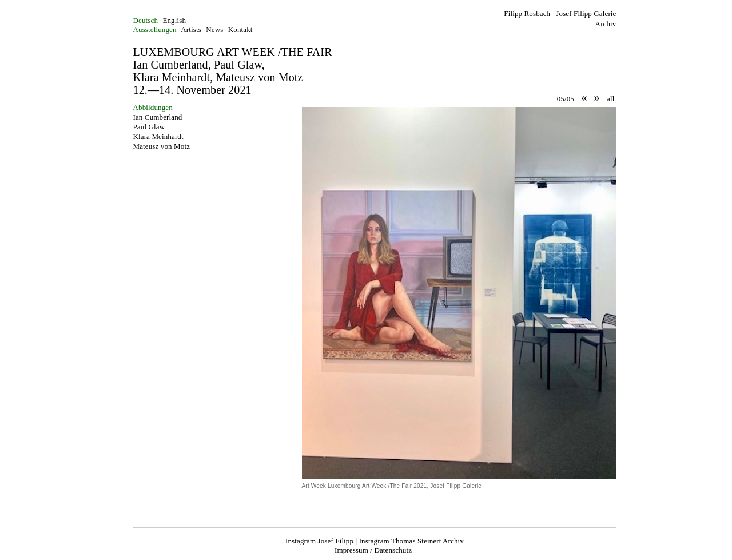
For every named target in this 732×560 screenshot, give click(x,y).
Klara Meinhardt (158, 136)
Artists (191, 29)
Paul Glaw (149, 127)
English (174, 20)
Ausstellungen (155, 29)
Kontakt (240, 29)
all (610, 99)
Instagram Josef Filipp (319, 541)
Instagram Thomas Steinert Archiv (411, 541)
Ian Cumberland (158, 117)
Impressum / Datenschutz (373, 550)
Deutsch (146, 20)
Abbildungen (153, 107)
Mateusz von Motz (162, 146)
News (214, 29)
